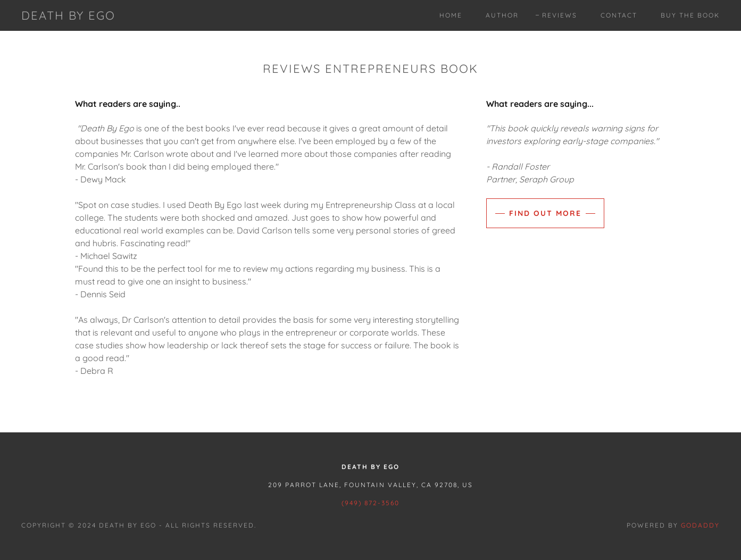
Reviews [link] (560, 15)
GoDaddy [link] (700, 525)
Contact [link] (619, 15)
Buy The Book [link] (690, 15)
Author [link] (502, 15)
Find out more (545, 213)
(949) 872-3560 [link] (371, 503)
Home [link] (451, 15)
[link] (68, 16)
